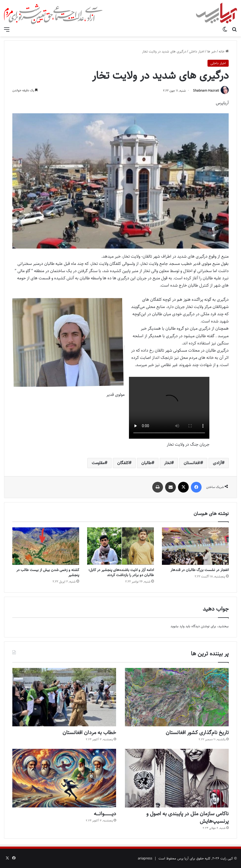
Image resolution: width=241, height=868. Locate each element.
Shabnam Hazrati (206, 91)
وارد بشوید (177, 626)
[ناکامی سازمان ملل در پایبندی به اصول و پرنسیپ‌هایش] (177, 778)
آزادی (217, 463)
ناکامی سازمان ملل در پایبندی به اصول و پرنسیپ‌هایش (188, 818)
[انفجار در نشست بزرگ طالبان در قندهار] (195, 546)
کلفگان (123, 463)
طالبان (146, 463)
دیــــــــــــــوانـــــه (105, 814)
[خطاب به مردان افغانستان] (64, 697)
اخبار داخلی (197, 51)
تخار (168, 463)
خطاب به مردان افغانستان (89, 733)
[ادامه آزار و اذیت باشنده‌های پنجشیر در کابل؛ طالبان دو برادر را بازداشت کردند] (120, 546)
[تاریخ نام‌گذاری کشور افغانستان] (177, 697)
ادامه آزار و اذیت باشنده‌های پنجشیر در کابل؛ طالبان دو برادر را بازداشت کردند (121, 572)
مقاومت (98, 463)
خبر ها (212, 51)
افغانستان (192, 463)
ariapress (145, 858)
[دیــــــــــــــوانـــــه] (64, 778)
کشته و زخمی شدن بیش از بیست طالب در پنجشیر (48, 572)
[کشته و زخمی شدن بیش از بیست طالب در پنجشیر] (46, 546)
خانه (224, 51)
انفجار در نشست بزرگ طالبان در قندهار (200, 570)
